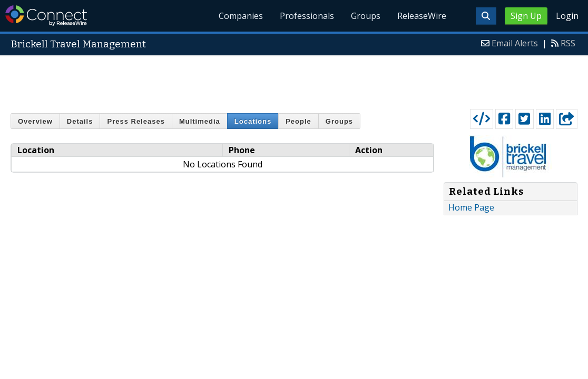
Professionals (307, 16)
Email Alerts (515, 43)
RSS (568, 43)
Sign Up (526, 16)
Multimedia (200, 121)
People (298, 121)
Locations (253, 121)
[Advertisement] (294, 80)
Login (567, 16)
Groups (366, 16)
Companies (241, 16)
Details (80, 121)
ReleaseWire (422, 16)
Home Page (471, 207)
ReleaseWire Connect (46, 16)
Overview (35, 121)
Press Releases (136, 121)
